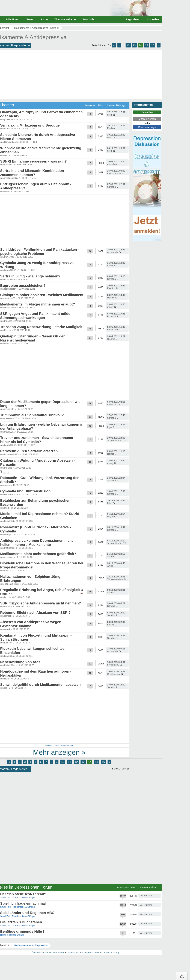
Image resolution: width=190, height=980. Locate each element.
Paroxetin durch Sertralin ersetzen (29, 451)
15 (146, 45)
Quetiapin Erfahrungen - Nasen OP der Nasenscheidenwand (32, 338)
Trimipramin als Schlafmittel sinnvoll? (32, 415)
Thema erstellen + (65, 19)
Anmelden (153, 19)
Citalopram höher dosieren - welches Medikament (42, 295)
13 (134, 45)
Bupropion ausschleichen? (23, 286)
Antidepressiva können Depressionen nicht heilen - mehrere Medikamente (36, 543)
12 (128, 45)
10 (63, 762)
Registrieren (133, 19)
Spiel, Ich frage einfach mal (23, 903)
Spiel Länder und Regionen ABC (27, 913)
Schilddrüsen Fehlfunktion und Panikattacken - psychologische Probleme (40, 252)
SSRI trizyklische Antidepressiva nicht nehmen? (41, 603)
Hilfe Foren (13, 19)
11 (69, 762)
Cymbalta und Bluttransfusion (25, 491)
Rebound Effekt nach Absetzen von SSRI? (35, 613)
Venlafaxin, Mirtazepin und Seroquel (30, 125)
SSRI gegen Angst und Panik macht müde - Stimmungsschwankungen (36, 316)
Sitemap (115, 953)
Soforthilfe (88, 19)
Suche (44, 19)
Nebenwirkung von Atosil (21, 662)
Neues (30, 19)
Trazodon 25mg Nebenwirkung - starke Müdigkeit (41, 327)
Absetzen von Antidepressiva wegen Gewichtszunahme (31, 624)
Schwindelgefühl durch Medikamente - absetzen (40, 685)
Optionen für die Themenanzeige (59, 745)
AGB (106, 953)
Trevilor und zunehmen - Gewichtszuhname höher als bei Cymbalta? (37, 440)
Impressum (59, 953)
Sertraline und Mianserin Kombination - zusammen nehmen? (33, 173)
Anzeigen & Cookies (92, 953)
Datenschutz (73, 953)
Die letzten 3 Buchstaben (21, 922)
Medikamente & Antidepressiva (31, 945)
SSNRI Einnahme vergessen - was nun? (33, 161)
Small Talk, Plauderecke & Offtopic (18, 897)
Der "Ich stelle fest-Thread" (23, 894)
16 (153, 45)
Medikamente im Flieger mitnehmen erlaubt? (38, 304)
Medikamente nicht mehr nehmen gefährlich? (38, 554)
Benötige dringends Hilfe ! (22, 931)
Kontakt (47, 953)
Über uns (36, 953)
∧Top (182, 976)
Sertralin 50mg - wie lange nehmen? (30, 276)
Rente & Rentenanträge (12, 935)
